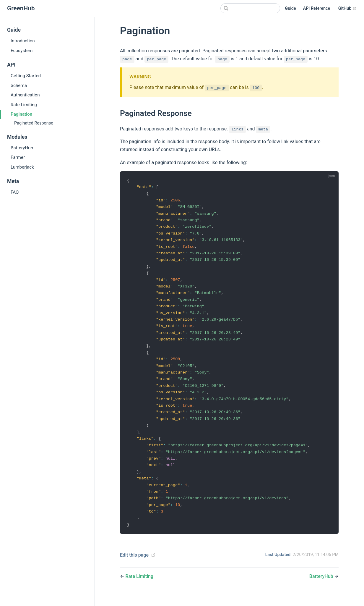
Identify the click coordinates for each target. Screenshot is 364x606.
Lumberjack (22, 167)
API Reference (317, 8)
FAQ (15, 192)
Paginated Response (34, 123)
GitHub (348, 8)
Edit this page (134, 565)
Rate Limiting (24, 105)
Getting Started (26, 76)
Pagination (21, 114)
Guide (290, 8)
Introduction (23, 41)
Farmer (18, 157)
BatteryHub (22, 148)
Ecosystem (22, 51)
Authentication (25, 95)
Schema (19, 85)
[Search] (250, 8)
